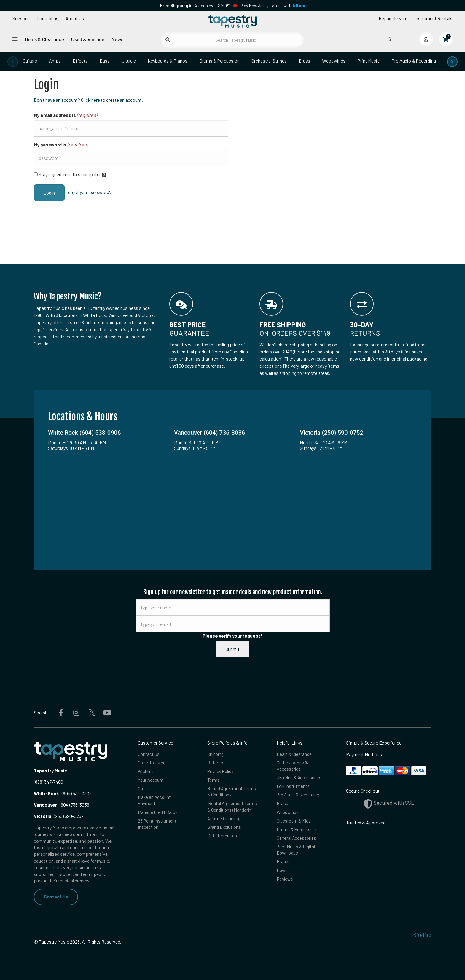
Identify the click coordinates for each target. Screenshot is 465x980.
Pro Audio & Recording (414, 61)
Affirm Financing (224, 822)
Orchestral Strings (269, 61)
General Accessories (297, 842)
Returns (215, 763)
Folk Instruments (293, 788)
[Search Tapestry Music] (233, 40)
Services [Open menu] (21, 18)
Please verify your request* (232, 636)
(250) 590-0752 (59, 816)
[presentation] (13, 62)
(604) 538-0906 (63, 793)
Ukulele (129, 61)
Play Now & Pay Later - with (273, 5)
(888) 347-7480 (48, 782)
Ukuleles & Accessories (300, 779)
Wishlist (146, 772)
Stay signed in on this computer (70, 175)
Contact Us (56, 897)
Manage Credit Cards (158, 815)
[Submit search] (168, 40)
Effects (80, 61)
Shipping (216, 754)
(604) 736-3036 (62, 805)
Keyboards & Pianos (168, 61)
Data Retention (222, 839)
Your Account (151, 781)
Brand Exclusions (224, 830)
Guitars (30, 61)
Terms (214, 781)
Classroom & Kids (294, 824)
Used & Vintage (88, 39)
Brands (284, 867)
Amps (55, 61)
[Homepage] (232, 22)
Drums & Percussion (219, 61)
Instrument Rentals (434, 18)
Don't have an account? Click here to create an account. (88, 100)
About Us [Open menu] (75, 18)
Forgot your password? (89, 192)
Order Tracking (152, 763)
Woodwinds (334, 61)
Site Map (423, 935)
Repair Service (393, 18)
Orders (144, 790)
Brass (304, 61)
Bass (105, 61)
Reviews (285, 884)
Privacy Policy (221, 772)
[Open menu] (15, 39)
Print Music (368, 61)
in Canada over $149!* (195, 5)
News (117, 39)
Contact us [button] (48, 18)
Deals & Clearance (44, 39)
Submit (232, 649)
